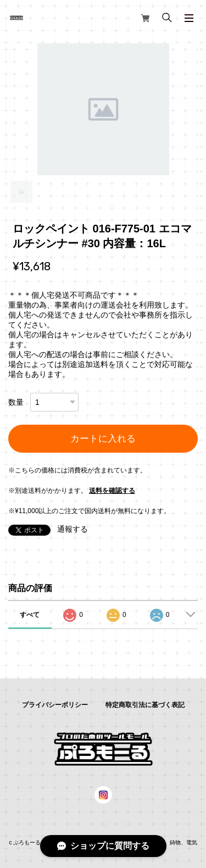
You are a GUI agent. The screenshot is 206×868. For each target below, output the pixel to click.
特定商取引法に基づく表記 (145, 705)
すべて (30, 615)
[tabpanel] (103, 109)
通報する (73, 529)
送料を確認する (112, 491)
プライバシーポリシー (55, 705)
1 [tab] (21, 192)
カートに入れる (103, 439)
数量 (16, 402)
